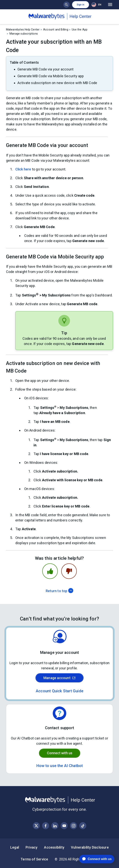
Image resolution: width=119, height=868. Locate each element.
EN (96, 5)
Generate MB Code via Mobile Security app (51, 76)
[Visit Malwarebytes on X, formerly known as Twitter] (36, 826)
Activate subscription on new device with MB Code (57, 83)
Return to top (59, 591)
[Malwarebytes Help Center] (60, 800)
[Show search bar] (66, 5)
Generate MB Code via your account (46, 69)
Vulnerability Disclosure (90, 847)
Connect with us (60, 753)
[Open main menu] (110, 5)
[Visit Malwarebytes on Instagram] (74, 826)
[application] (94, 859)
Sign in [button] (81, 5)
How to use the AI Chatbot (60, 766)
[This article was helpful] (50, 571)
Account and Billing (56, 30)
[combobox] (97, 5)
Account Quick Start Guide (59, 691)
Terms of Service (34, 859)
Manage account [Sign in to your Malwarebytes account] (59, 678)
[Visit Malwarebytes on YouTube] (64, 826)
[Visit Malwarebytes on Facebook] (46, 826)
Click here (23, 169)
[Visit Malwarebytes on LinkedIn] (55, 826)
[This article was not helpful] (69, 571)
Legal (15, 847)
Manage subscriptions (24, 34)
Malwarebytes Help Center (23, 30)
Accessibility (54, 847)
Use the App (80, 30)
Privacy (31, 847)
